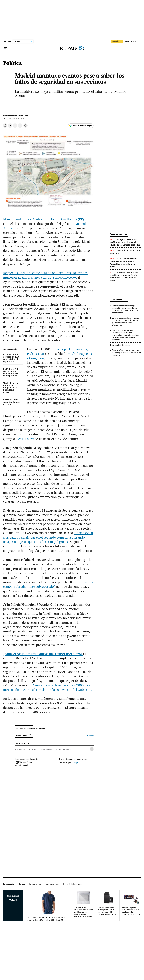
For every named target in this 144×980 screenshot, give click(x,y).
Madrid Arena (21, 749)
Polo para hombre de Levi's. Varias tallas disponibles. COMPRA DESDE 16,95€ (46, 919)
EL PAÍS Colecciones (73, 884)
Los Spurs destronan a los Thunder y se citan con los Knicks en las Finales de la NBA (125, 242)
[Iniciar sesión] (132, 42)
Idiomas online (52, 884)
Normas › (90, 735)
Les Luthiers (25, 439)
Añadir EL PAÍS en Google (82, 126)
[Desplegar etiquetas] (92, 749)
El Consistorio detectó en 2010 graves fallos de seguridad (11, 358)
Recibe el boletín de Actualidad (32, 729)
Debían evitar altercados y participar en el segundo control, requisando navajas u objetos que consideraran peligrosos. (48, 537)
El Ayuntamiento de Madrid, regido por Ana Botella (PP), (44, 219)
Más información (23, 765)
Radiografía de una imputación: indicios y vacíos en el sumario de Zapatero (126, 353)
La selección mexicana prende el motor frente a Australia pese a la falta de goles (124, 263)
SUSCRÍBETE (117, 41)
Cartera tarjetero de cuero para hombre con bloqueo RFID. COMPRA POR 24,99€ (107, 911)
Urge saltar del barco (121, 345)
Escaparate (9, 884)
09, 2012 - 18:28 (18, 118)
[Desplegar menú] (5, 48)
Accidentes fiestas (63, 749)
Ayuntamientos (47, 749)
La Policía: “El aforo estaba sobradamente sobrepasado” (11, 373)
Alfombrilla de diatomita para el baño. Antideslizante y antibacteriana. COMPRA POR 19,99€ (84, 912)
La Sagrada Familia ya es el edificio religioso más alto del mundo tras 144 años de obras (125, 276)
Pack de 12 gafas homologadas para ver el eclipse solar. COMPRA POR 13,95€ (131, 911)
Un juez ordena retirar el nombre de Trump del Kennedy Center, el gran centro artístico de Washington (126, 321)
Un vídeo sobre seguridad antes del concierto (11, 402)
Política (12, 63)
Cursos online (35, 884)
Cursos (22, 884)
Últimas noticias (118, 234)
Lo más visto (116, 300)
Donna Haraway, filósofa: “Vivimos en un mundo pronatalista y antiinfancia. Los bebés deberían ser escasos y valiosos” (125, 335)
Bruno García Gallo (15, 115)
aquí (76, 762)
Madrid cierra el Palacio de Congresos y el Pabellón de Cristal (12, 388)
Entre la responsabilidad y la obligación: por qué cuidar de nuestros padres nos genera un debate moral (125, 309)
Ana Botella (33, 749)
